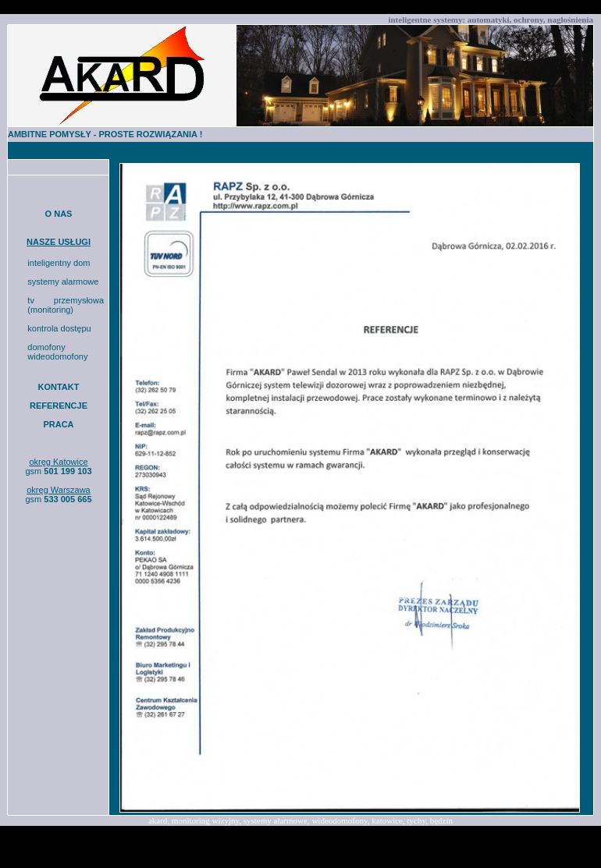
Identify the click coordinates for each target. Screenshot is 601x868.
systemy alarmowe (63, 282)
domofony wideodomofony (57, 352)
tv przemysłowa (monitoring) (66, 305)
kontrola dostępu (59, 328)
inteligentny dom (59, 263)
